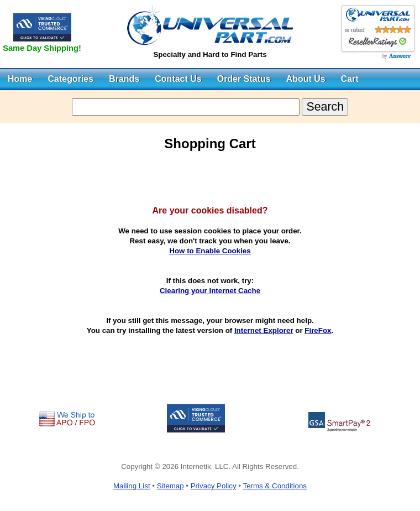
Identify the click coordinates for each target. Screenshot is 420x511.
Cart (350, 79)
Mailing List (132, 486)
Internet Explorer (264, 330)
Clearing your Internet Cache (210, 291)
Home (20, 79)
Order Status (244, 79)
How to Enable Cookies (210, 251)
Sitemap (170, 486)
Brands (124, 79)
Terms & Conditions (275, 486)
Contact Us (178, 79)
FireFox (318, 330)
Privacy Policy (214, 486)
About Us (306, 79)
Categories (70, 79)
